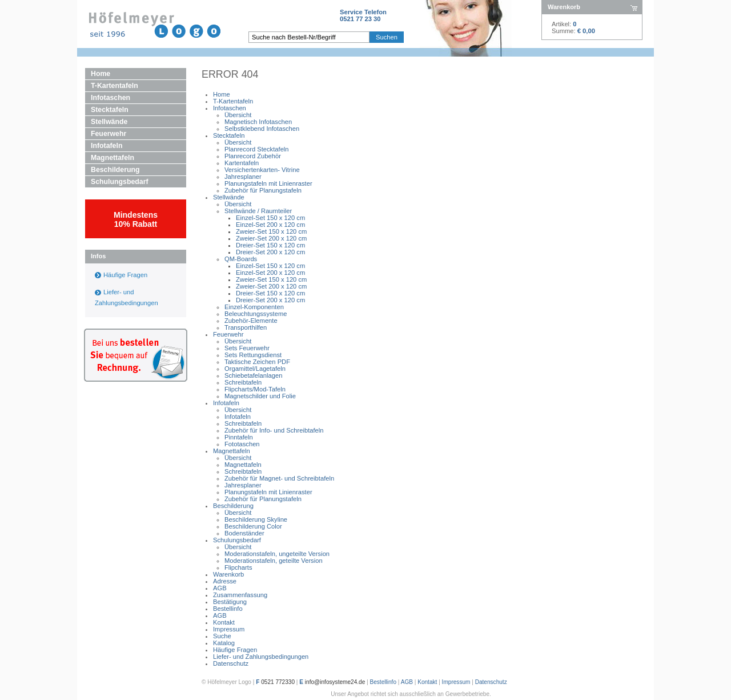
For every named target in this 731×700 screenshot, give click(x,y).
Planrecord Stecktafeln (257, 149)
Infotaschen (111, 98)
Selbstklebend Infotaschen (262, 129)
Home (101, 74)
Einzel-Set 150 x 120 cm (270, 218)
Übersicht (238, 115)
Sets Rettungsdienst (253, 355)
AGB (220, 588)
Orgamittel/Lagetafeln (255, 369)
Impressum (229, 629)
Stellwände (109, 122)
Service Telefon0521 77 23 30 (363, 15)
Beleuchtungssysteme (256, 314)
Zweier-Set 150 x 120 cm (271, 231)
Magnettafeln (113, 158)
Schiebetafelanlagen (253, 375)
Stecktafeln (110, 110)
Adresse (225, 581)
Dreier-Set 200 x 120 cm (270, 252)
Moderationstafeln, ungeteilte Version (277, 554)
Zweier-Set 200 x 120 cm (271, 238)
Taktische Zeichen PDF (257, 362)
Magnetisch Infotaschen (258, 122)
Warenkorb (228, 574)
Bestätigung (230, 602)
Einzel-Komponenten (254, 307)
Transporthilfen (246, 327)
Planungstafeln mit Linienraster (268, 183)
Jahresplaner (243, 177)
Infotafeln (107, 146)
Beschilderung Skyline (256, 519)
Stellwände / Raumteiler (258, 211)
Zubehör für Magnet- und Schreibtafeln (279, 478)
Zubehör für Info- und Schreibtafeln (274, 430)
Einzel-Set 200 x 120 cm (270, 225)
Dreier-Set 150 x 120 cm (270, 245)
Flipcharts (238, 567)
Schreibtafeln (243, 382)
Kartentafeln (242, 163)
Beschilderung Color (253, 526)
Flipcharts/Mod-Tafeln (255, 389)
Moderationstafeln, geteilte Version (274, 561)
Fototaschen (242, 444)
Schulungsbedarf (120, 182)
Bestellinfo (228, 609)
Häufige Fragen (125, 275)
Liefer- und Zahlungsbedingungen (261, 657)
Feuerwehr (109, 134)
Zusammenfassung (240, 595)
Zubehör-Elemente (251, 321)
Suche (222, 636)
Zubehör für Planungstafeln (263, 190)
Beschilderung (115, 170)
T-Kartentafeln (115, 86)
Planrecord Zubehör (253, 156)
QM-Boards (241, 259)
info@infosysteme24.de (335, 682)
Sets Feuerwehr (247, 348)
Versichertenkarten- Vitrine (262, 170)
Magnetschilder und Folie (260, 396)
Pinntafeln (239, 437)
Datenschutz (231, 663)
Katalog (224, 643)
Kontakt (224, 622)
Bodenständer (244, 533)
